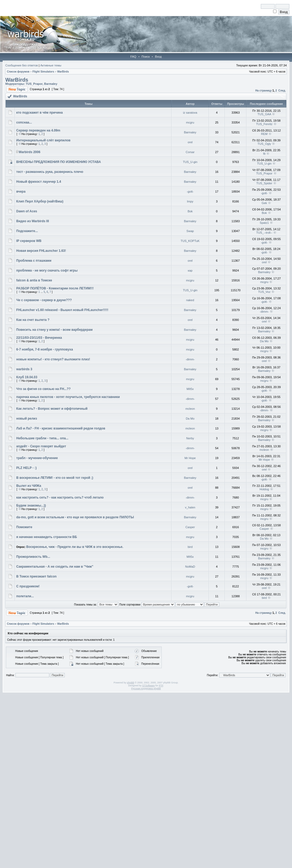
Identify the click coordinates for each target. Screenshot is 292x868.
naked (190, 300)
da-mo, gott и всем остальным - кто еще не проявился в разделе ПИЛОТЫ (75, 517)
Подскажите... (27, 231)
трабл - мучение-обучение (37, 458)
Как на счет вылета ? (33, 320)
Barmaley (51, 84)
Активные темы (51, 65)
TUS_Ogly (264, 144)
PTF (161, 686)
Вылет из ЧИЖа (29, 486)
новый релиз (27, 419)
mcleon (190, 409)
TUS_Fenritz (264, 124)
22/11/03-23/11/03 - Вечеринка (39, 338)
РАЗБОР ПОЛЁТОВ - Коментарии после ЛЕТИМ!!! (55, 288)
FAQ (133, 57)
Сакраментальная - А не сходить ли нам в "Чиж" (55, 567)
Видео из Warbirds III (33, 221)
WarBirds (63, 72)
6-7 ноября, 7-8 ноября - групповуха (45, 349)
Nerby (190, 438)
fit (264, 154)
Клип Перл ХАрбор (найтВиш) (40, 201)
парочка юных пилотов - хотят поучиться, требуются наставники (68, 397)
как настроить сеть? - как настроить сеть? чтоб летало (60, 497)
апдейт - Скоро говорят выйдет (41, 446)
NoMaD (190, 567)
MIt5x (190, 389)
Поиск (145, 57)
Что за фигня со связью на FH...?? (43, 389)
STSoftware (149, 686)
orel (190, 142)
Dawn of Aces (27, 211)
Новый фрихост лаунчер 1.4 (39, 182)
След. (282, 91)
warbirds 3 (24, 369)
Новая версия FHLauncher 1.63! (41, 251)
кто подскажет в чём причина (39, 113)
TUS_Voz (264, 292)
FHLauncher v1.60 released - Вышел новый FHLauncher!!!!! (62, 310)
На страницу (263, 91)
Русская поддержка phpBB (146, 688)
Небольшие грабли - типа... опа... (42, 438)
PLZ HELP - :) (26, 468)
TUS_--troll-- (264, 233)
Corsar (190, 152)
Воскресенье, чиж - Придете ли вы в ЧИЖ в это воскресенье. (75, 547)
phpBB (130, 683)
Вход (158, 57)
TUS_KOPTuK (190, 241)
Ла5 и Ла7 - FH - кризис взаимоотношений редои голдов (61, 428)
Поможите (24, 527)
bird (190, 547)
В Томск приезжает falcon (36, 576)
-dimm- (264, 312)
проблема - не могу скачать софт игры (47, 270)
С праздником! (28, 586)
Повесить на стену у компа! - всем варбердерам (54, 330)
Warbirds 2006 (30, 152)
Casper (190, 527)
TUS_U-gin (190, 162)
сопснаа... (24, 122)
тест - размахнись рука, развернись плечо (50, 172)
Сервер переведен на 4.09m (38, 130)
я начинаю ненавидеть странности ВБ (47, 537)
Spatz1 (264, 223)
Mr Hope (190, 458)
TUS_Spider (264, 183)
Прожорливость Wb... (33, 557)
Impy (190, 201)
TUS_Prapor (34, 84)
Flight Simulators (43, 72)
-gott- (190, 192)
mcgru (190, 122)
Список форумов (18, 72)
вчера (21, 192)
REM (264, 134)
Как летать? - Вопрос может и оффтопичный (52, 409)
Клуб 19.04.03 (27, 377)
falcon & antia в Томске (34, 280)
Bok (190, 211)
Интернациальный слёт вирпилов (43, 140)
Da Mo (264, 341)
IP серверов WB (29, 241)
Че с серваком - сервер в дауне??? (44, 300)
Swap (190, 231)
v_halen (190, 507)
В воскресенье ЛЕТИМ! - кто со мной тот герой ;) (55, 478)
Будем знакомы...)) (31, 505)
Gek (264, 203)
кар (190, 270)
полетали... (25, 596)
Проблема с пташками (34, 261)
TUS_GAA (264, 114)
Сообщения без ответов (22, 65)
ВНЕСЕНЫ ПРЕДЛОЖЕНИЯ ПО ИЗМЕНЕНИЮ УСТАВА (59, 162)
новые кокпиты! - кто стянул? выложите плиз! (53, 359)
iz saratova (190, 113)
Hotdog (264, 489)
